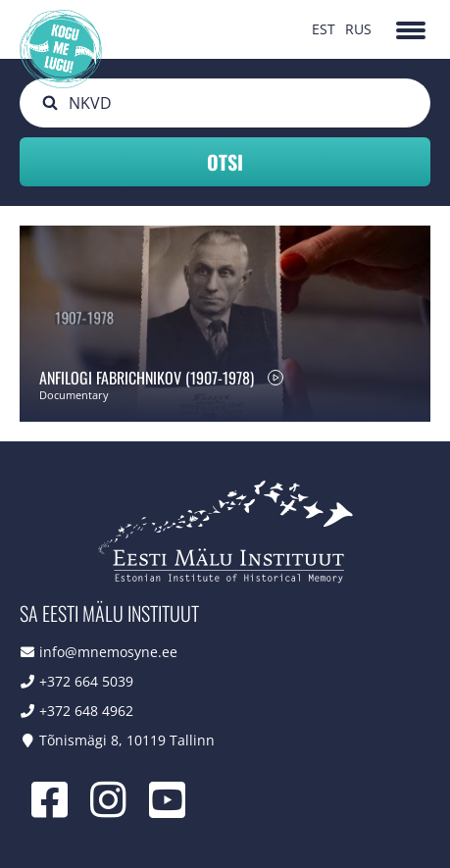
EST (324, 29)
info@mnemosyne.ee (108, 652)
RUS (358, 29)
